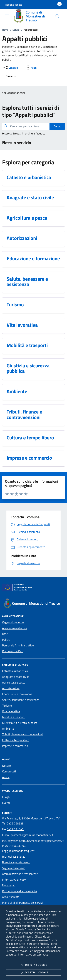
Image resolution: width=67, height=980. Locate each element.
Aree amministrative (15, 628)
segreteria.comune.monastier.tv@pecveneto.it (36, 841)
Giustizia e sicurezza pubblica (20, 723)
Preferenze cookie (17, 951)
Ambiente (8, 729)
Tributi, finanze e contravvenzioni (22, 734)
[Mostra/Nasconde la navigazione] (7, 16)
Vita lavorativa (11, 711)
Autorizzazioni (11, 688)
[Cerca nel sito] (57, 16)
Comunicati (9, 771)
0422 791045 (15, 829)
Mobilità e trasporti (14, 717)
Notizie (6, 766)
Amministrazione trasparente (20, 874)
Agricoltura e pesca (14, 682)
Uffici (5, 634)
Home (5, 30)
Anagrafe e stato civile (16, 677)
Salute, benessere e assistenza (21, 700)
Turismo (7, 705)
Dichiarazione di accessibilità (19, 891)
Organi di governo (13, 622)
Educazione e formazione (17, 694)
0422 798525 (15, 823)
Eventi (6, 803)
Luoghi (6, 797)
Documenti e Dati (13, 651)
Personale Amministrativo (18, 645)
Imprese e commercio (15, 746)
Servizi (16, 30)
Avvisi (6, 777)
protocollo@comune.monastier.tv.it (32, 835)
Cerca (57, 126)
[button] (14, 5)
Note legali (9, 885)
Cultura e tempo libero (16, 740)
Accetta (33, 973)
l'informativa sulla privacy (32, 954)
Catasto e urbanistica (15, 671)
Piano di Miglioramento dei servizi (23, 903)
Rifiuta (33, 965)
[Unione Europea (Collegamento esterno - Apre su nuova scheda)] (33, 588)
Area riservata (11, 897)
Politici (6, 640)
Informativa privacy (14, 880)
